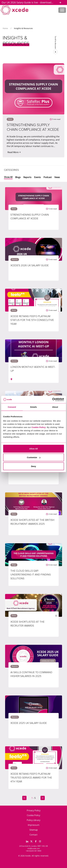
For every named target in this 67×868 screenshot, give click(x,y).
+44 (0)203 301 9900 (33, 851)
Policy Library (33, 820)
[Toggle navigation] (62, 10)
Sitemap (34, 830)
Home (5, 28)
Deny (33, 466)
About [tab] (55, 407)
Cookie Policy (33, 815)
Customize (34, 457)
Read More (14, 152)
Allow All (33, 449)
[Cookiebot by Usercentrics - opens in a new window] (52, 400)
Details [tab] (34, 407)
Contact (33, 835)
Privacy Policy (34, 810)
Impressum (34, 825)
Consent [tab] (12, 407)
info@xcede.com (34, 848)
